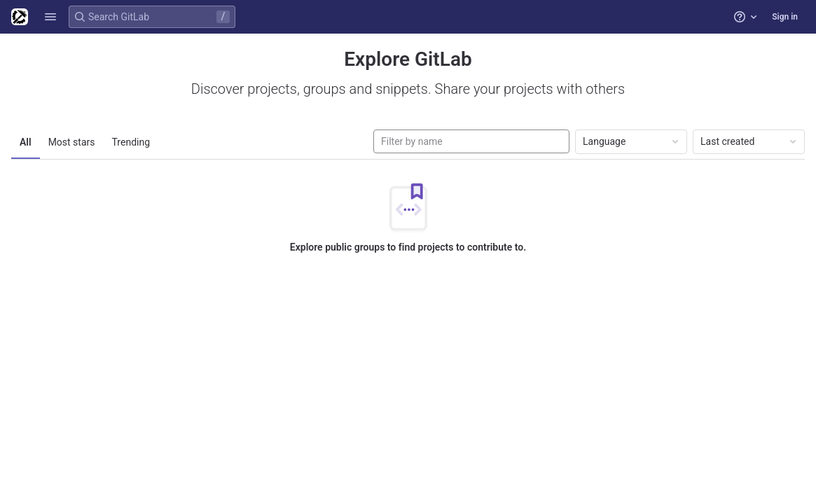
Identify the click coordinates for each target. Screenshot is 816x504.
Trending (131, 142)
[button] (50, 17)
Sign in (785, 17)
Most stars (72, 142)
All (26, 142)
